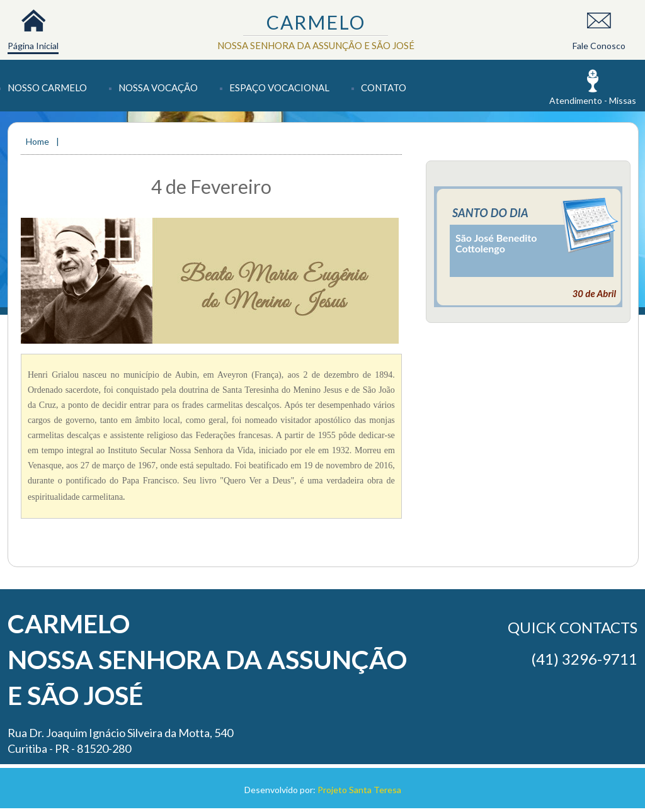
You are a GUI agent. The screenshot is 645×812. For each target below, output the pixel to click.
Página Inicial (33, 46)
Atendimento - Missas (593, 100)
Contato (384, 87)
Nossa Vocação (158, 87)
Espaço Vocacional (279, 87)
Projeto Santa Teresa (359, 790)
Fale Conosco (599, 46)
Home (38, 141)
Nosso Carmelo (47, 87)
